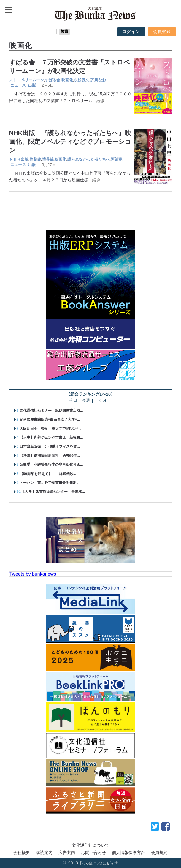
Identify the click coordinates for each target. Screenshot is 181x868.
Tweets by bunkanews (33, 574)
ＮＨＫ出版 (19, 159)
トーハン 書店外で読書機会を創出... (50, 483)
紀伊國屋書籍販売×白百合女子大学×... (50, 419)
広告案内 (67, 853)
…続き (99, 101)
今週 (86, 401)
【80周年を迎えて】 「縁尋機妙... (48, 474)
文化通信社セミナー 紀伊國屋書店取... (51, 411)
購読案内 (44, 853)
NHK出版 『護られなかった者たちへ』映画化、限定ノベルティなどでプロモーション (70, 141)
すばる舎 (53, 80)
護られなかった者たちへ (89, 159)
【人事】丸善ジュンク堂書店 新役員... (51, 438)
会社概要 (22, 853)
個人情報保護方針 (128, 853)
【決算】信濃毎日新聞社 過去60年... (50, 456)
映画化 (67, 80)
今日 (73, 401)
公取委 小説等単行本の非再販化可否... (51, 465)
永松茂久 (82, 80)
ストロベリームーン (27, 80)
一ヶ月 (101, 401)
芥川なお (98, 80)
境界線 (48, 159)
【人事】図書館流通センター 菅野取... (53, 492)
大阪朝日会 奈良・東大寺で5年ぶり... (51, 429)
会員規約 (159, 853)
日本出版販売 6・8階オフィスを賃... (50, 446)
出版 (32, 85)
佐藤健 (35, 159)
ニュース (18, 85)
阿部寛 (116, 159)
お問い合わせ (93, 853)
